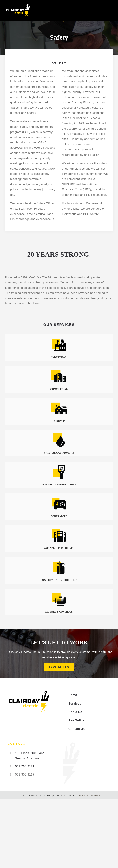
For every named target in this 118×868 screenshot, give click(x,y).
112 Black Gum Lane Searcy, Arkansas (30, 756)
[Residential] (59, 402)
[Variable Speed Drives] (59, 529)
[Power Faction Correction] (59, 561)
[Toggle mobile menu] (112, 11)
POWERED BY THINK (90, 796)
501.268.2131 (25, 766)
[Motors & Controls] (59, 592)
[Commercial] (59, 370)
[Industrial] (59, 338)
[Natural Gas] (59, 433)
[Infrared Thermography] (59, 465)
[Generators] (59, 497)
